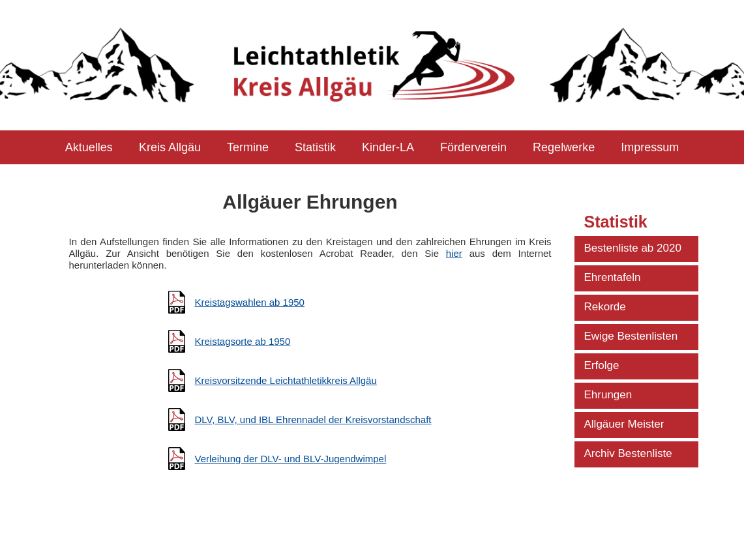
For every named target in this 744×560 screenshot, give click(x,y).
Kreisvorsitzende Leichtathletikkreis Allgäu (286, 380)
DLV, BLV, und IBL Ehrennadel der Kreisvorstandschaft (313, 420)
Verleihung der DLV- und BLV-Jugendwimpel (291, 459)
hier (454, 253)
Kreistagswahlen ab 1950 (250, 302)
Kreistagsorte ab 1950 (243, 341)
